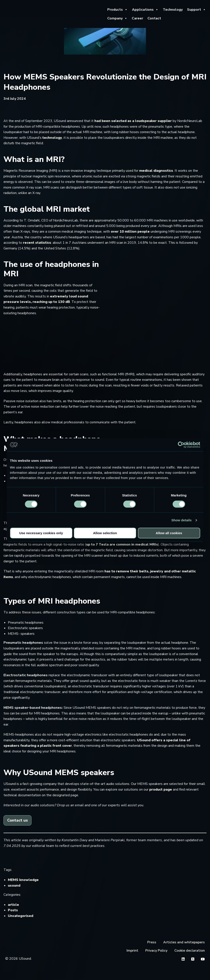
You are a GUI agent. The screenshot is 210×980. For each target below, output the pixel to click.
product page (161, 789)
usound (14, 886)
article (13, 905)
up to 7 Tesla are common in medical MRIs (122, 544)
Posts (13, 910)
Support (196, 10)
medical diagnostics (156, 171)
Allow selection (105, 533)
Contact (154, 18)
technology (52, 138)
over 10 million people (130, 232)
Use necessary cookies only (41, 533)
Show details (181, 520)
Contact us (17, 820)
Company (117, 18)
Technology (173, 10)
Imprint (132, 951)
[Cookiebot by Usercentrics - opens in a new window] (181, 445)
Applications (145, 10)
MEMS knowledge (23, 880)
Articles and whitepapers (184, 942)
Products (117, 10)
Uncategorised (21, 916)
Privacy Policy (156, 951)
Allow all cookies (169, 533)
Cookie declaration (190, 951)
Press (152, 942)
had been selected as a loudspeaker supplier (133, 121)
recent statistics (37, 243)
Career (137, 18)
